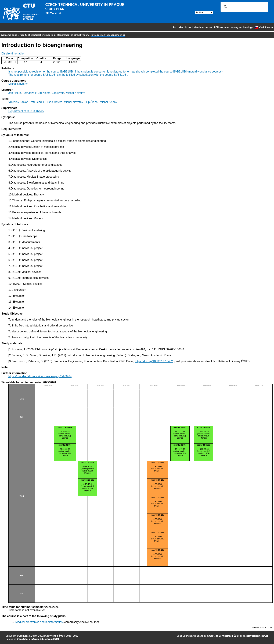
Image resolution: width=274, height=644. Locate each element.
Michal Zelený (108, 102)
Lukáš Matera (54, 102)
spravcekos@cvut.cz (257, 636)
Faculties (178, 27)
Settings (248, 27)
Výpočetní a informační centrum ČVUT (38, 639)
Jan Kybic (58, 93)
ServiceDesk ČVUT (229, 636)
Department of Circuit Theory (73, 35)
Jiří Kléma (44, 93)
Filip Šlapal (91, 102)
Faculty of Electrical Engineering (37, 35)
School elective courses (199, 27)
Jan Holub (15, 93)
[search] (244, 7)
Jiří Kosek (25, 636)
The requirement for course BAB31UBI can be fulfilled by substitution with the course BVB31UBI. (68, 75)
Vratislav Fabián (18, 102)
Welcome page (9, 35)
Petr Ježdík (30, 93)
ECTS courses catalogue (228, 27)
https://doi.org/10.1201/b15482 (154, 361)
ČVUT (62, 636)
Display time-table (12, 54)
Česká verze (264, 27)
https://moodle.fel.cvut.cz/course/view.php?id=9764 (40, 376)
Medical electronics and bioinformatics (39, 622)
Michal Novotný (18, 84)
